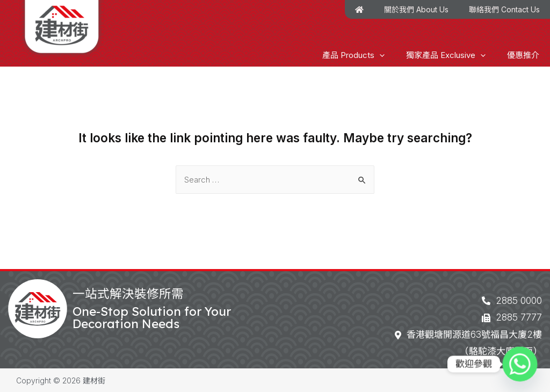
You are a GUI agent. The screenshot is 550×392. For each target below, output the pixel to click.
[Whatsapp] (520, 364)
